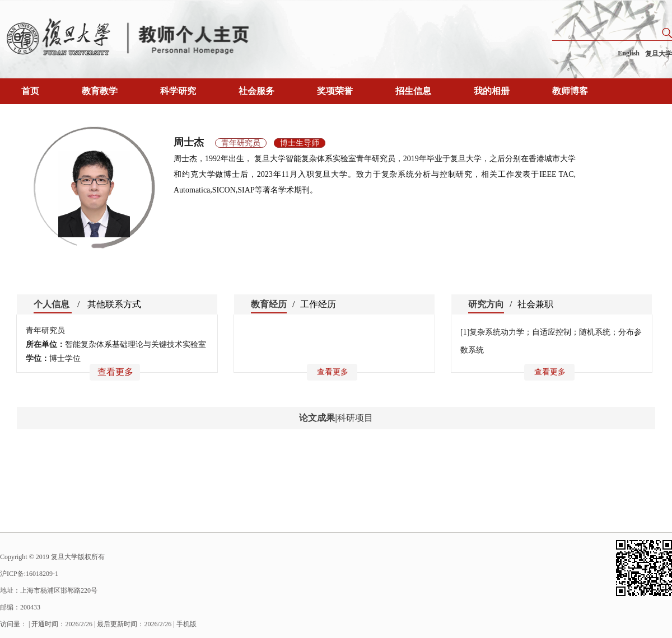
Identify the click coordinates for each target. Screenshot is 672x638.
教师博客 (570, 91)
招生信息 (413, 91)
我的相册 (492, 91)
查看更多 (115, 372)
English (629, 53)
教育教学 (100, 91)
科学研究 (178, 91)
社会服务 (256, 91)
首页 (30, 91)
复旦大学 (659, 54)
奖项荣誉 (335, 91)
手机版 (186, 624)
